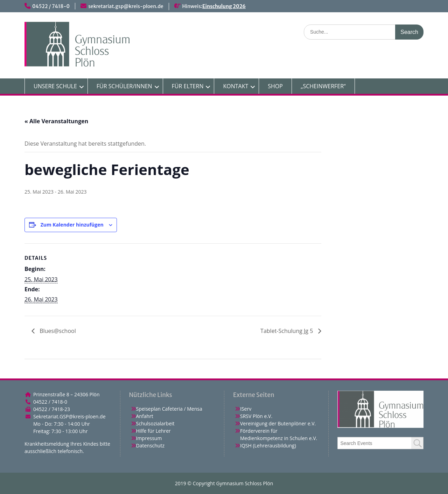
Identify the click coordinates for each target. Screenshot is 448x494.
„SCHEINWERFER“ (323, 86)
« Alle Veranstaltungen (56, 121)
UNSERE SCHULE (55, 86)
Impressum (149, 438)
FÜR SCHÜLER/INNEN (124, 86)
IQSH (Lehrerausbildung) (268, 446)
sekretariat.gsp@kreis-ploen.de (126, 6)
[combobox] (381, 443)
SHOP (275, 86)
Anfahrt (145, 416)
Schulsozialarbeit (155, 423)
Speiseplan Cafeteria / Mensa (169, 409)
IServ (246, 409)
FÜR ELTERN (188, 86)
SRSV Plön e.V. (256, 416)
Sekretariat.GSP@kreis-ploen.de (69, 416)
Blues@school (57, 331)
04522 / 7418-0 (51, 6)
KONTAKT (236, 86)
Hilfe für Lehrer (153, 431)
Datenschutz (150, 446)
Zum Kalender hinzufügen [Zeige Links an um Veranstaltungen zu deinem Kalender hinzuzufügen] (72, 225)
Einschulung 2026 (224, 6)
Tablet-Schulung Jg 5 (287, 331)
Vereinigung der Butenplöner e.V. (278, 423)
